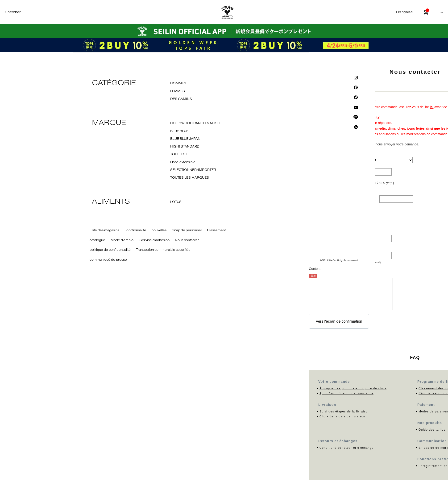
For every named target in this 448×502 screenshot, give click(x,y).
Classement (216, 230)
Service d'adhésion (155, 240)
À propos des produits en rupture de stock (353, 388)
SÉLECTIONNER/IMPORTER (193, 170)
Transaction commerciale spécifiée (163, 250)
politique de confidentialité (110, 250)
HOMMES (178, 83)
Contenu (315, 269)
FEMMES (178, 91)
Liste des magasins (104, 230)
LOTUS (176, 202)
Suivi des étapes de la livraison (345, 411)
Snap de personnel (187, 230)
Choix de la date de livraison (342, 416)
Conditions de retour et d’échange (347, 448)
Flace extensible (183, 162)
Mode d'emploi (122, 240)
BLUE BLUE (179, 131)
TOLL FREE (179, 154)
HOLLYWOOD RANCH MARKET (195, 123)
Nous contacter (187, 240)
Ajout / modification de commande (346, 393)
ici (432, 107)
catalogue (97, 240)
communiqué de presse (108, 260)
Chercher (13, 12)
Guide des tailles (432, 430)
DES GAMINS (181, 99)
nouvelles (159, 230)
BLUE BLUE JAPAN (185, 139)
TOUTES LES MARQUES (190, 178)
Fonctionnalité (135, 230)
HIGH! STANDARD (185, 147)
